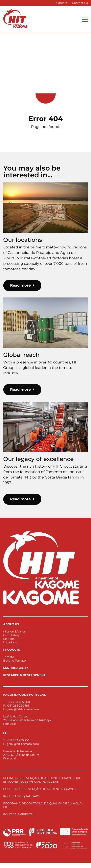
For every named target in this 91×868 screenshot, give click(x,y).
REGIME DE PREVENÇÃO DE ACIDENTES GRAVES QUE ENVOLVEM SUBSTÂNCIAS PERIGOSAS (42, 780)
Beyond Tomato (15, 661)
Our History (12, 635)
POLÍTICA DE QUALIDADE (22, 796)
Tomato (9, 657)
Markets (9, 639)
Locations (10, 642)
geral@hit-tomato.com (23, 709)
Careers (62, 3)
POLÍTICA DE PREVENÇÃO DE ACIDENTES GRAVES (39, 789)
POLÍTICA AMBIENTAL (19, 814)
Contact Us (80, 3)
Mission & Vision (15, 631)
